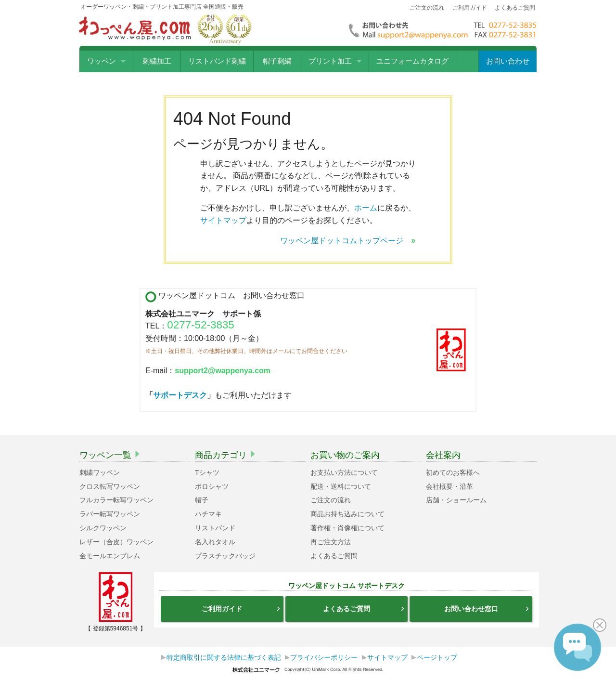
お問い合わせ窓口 (487, 609)
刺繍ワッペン (100, 472)
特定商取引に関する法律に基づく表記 (224, 657)
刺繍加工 (157, 61)
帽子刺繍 (277, 61)
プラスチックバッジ (225, 556)
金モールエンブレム (110, 556)
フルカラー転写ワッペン (116, 500)
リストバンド (215, 528)
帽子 (202, 500)
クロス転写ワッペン (110, 486)
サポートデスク (180, 395)
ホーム (366, 208)
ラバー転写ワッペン (110, 514)
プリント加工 (330, 61)
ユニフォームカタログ (412, 61)
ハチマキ (208, 514)
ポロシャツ (212, 486)
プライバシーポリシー (324, 657)
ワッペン (102, 61)
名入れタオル (215, 542)
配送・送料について (341, 486)
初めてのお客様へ (453, 472)
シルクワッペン (103, 528)
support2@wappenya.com (223, 371)
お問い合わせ (508, 61)
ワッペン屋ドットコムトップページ (348, 241)
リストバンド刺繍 (217, 61)
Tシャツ (207, 472)
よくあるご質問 (515, 8)
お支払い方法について (344, 472)
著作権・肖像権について (347, 528)
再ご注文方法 (331, 542)
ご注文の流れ (427, 8)
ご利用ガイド (470, 8)
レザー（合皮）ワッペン (116, 542)
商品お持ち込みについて (347, 514)
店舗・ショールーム (456, 500)
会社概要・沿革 (449, 486)
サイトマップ (223, 220)
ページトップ (437, 657)
